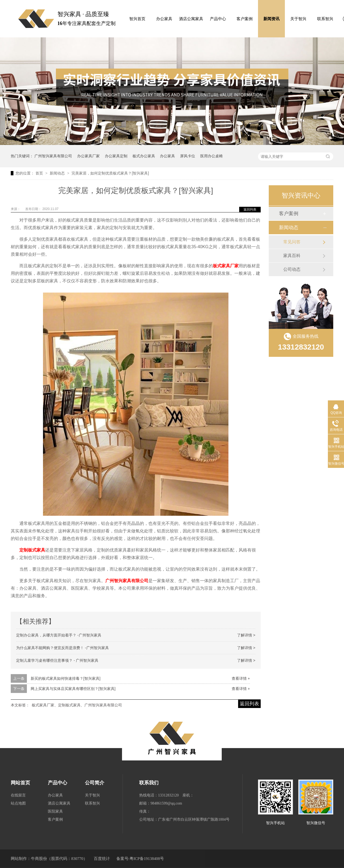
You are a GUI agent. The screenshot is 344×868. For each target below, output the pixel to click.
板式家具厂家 (226, 266)
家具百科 (292, 256)
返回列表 (250, 209)
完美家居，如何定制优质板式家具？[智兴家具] (110, 173)
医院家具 (55, 811)
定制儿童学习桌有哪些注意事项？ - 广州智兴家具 (57, 660)
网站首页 (20, 783)
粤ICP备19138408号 (147, 859)
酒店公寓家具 (191, 19)
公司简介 (95, 783)
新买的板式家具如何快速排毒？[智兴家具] (66, 678)
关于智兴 (298, 19)
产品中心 (218, 19)
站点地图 (18, 803)
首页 (40, 173)
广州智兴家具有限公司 (53, 156)
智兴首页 (137, 19)
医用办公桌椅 (212, 156)
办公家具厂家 (88, 156)
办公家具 (164, 19)
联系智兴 (325, 19)
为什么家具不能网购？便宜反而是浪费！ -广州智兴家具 (62, 648)
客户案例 (245, 19)
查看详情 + (241, 678)
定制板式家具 (32, 550)
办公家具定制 (116, 156)
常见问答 (292, 242)
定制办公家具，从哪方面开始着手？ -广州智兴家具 (59, 635)
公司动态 (292, 269)
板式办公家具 (144, 156)
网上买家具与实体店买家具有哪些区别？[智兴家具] (73, 689)
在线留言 (18, 795)
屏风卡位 (188, 156)
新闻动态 (58, 173)
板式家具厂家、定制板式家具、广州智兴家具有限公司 (77, 705)
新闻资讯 (271, 19)
